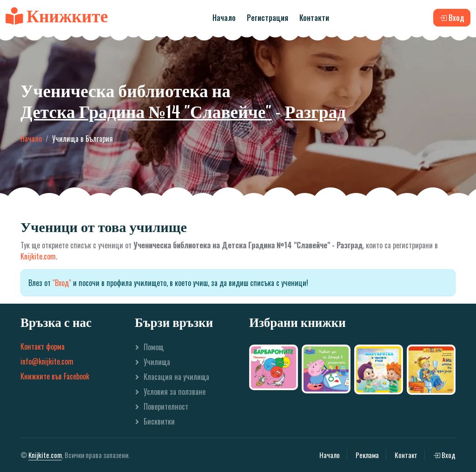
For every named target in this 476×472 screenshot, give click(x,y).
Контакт (406, 455)
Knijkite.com (38, 256)
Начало (224, 18)
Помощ (154, 347)
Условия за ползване (175, 392)
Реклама (367, 455)
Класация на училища (176, 377)
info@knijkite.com (47, 361)
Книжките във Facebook (55, 376)
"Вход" (62, 283)
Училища (157, 362)
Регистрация (268, 18)
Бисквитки (159, 421)
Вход (444, 455)
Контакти (314, 18)
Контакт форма (43, 346)
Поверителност (166, 406)
